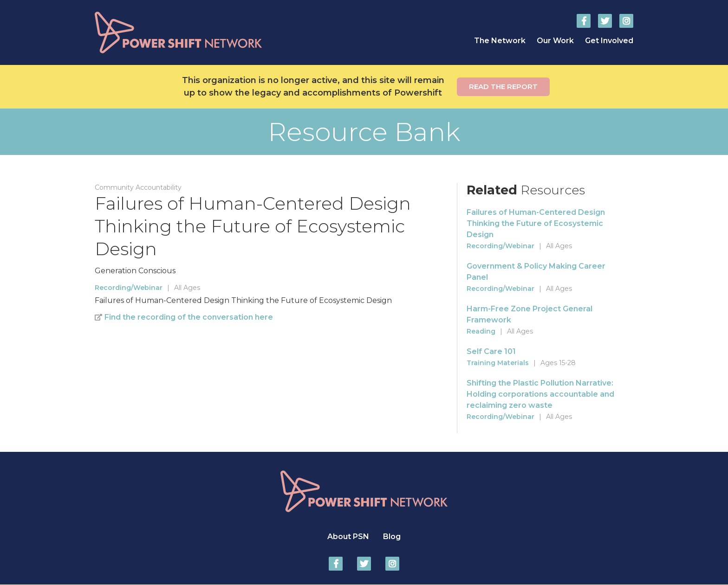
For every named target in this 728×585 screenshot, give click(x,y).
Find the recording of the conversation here (189, 317)
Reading (481, 331)
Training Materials (498, 363)
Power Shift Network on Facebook (584, 21)
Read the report (503, 87)
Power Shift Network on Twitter (605, 21)
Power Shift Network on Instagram (626, 21)
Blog (392, 537)
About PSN (348, 537)
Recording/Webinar (129, 288)
